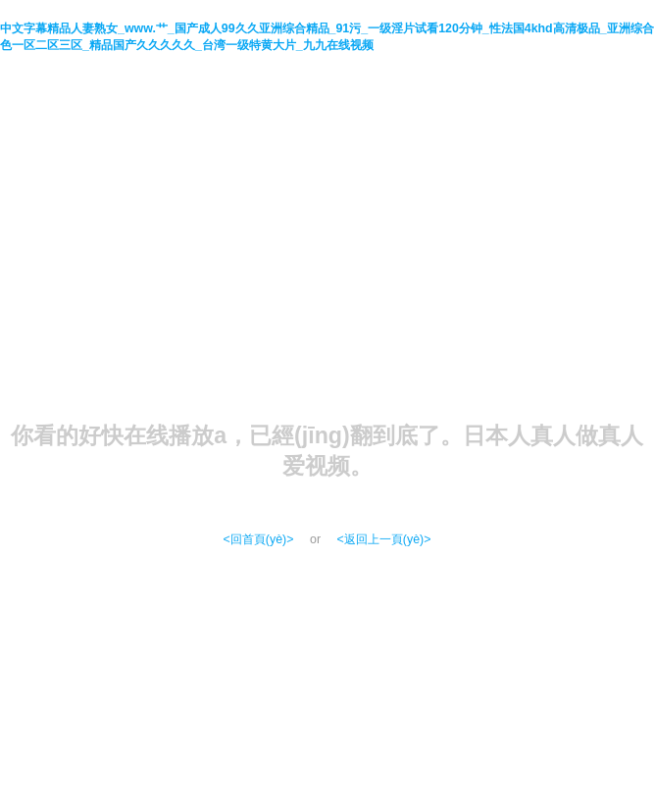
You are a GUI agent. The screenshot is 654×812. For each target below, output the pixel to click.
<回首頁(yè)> (259, 539)
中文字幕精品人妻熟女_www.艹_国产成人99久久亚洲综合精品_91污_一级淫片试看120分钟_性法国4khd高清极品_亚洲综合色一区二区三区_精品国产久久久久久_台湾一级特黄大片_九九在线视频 (327, 37)
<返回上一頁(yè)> (384, 539)
